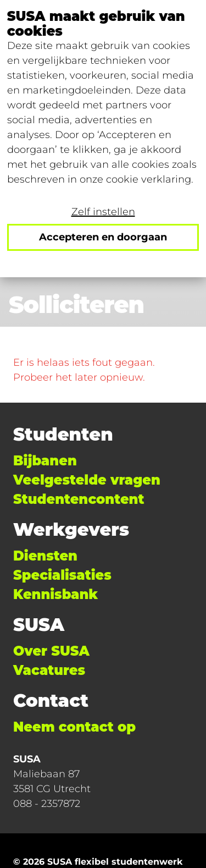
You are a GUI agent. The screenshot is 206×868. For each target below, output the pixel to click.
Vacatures (49, 670)
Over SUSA (51, 651)
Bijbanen (45, 461)
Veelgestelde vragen (87, 480)
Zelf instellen (103, 212)
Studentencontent (79, 499)
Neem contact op (74, 727)
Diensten (45, 556)
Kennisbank (55, 594)
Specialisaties (62, 575)
